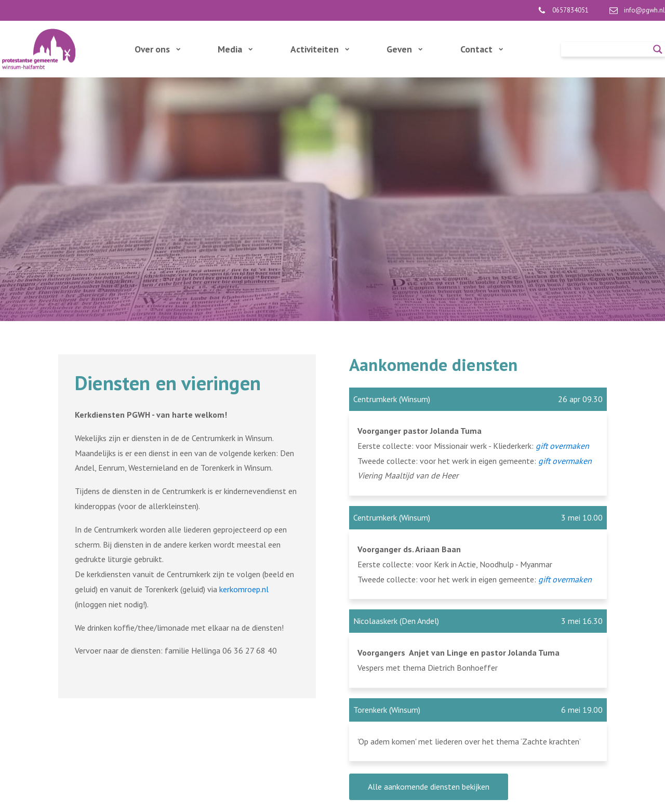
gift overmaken (565, 461)
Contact (482, 49)
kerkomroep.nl (244, 589)
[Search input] (608, 49)
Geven (404, 49)
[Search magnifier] (658, 49)
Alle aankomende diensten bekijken (429, 787)
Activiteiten (320, 49)
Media (235, 49)
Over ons (157, 49)
